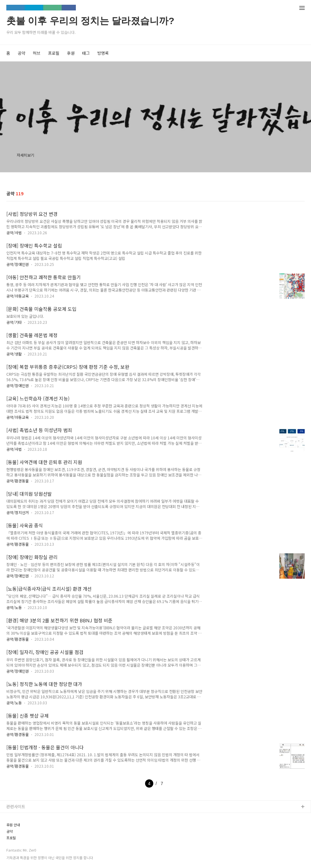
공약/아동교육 (18, 296)
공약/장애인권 (18, 264)
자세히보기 (25, 155)
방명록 (103, 53)
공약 (21, 53)
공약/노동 (14, 607)
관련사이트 (16, 806)
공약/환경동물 (18, 481)
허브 (37, 53)
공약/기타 (14, 322)
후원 (71, 53)
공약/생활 (14, 354)
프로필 (54, 53)
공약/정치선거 (18, 512)
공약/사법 (14, 233)
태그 (86, 53)
